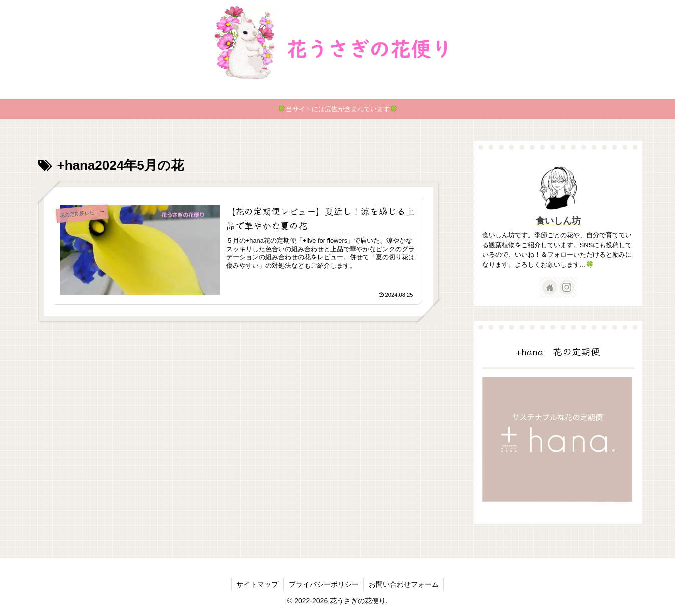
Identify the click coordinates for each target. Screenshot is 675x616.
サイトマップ (257, 584)
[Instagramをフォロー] (567, 287)
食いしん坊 (558, 221)
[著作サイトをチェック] (550, 287)
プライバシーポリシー (324, 584)
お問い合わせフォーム (404, 584)
